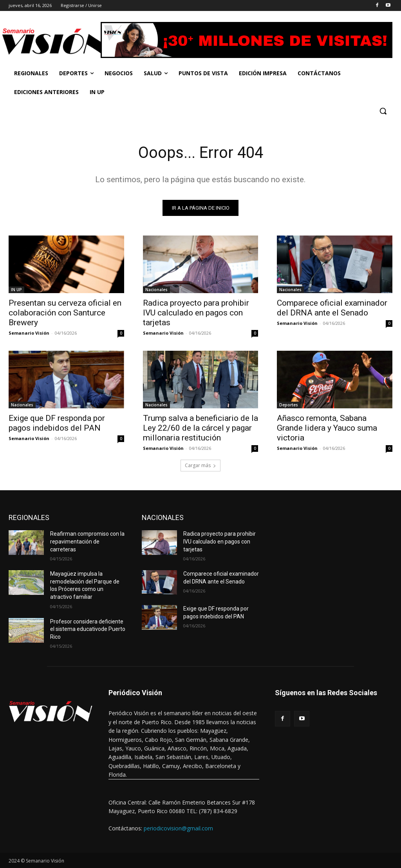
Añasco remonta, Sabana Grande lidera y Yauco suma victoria (327, 428)
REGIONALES (29, 518)
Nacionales (156, 290)
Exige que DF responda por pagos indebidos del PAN (57, 423)
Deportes (289, 405)
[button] (383, 111)
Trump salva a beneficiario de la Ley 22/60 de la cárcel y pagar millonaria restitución (200, 428)
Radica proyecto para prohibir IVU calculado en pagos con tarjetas (196, 313)
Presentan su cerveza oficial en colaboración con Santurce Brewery (65, 313)
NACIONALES (163, 518)
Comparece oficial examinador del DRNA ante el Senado (332, 308)
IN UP (16, 290)
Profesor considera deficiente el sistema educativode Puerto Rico (88, 629)
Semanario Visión (29, 333)
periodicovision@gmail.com (178, 829)
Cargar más (200, 466)
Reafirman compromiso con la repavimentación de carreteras (87, 542)
